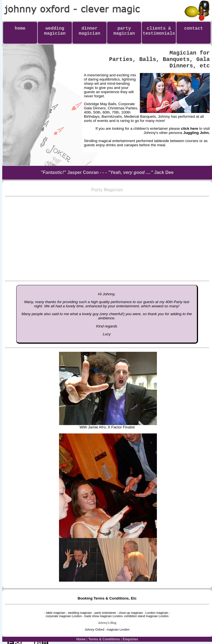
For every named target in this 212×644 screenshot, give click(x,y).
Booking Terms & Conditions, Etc (107, 598)
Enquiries (130, 639)
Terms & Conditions (104, 639)
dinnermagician (90, 31)
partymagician (124, 31)
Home (81, 639)
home (20, 31)
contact (193, 31)
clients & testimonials (159, 34)
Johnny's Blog (107, 623)
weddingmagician (55, 31)
